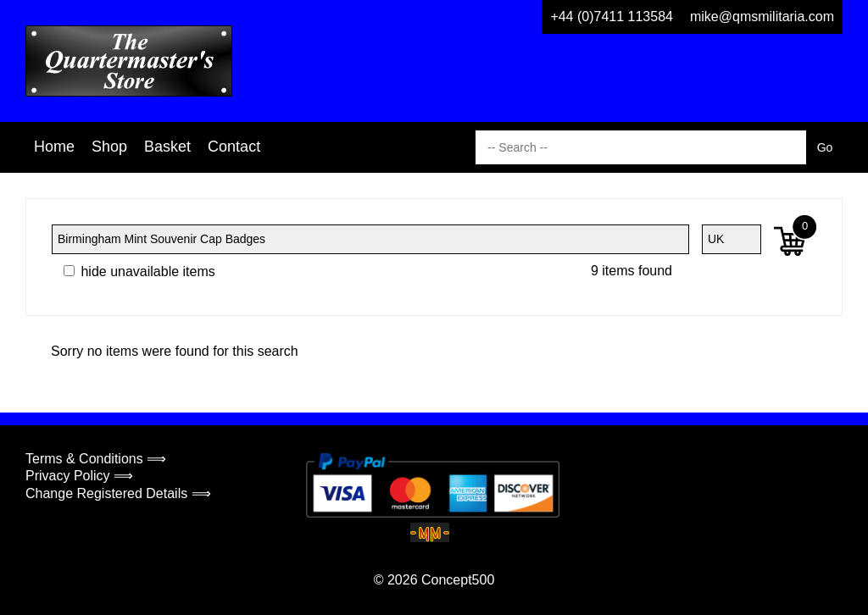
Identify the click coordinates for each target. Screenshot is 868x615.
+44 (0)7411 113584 (612, 17)
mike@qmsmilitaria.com (762, 17)
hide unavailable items (139, 271)
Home (54, 147)
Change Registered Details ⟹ (118, 493)
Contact (234, 147)
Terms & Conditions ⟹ (96, 459)
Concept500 (458, 580)
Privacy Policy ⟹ (79, 476)
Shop (109, 147)
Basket (167, 147)
